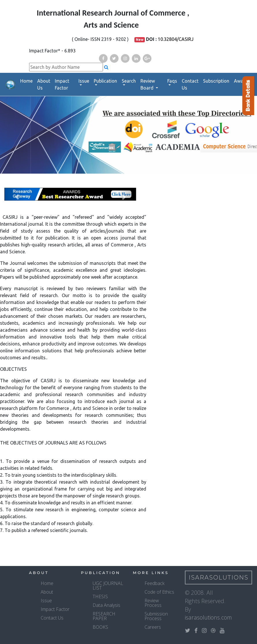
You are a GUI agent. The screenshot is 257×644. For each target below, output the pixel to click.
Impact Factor (62, 84)
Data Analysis (106, 605)
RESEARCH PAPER (104, 616)
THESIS (100, 596)
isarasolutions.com (208, 617)
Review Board (148, 84)
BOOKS (100, 627)
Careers (153, 627)
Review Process (153, 603)
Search (129, 81)
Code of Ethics (159, 592)
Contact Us (190, 84)
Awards (242, 81)
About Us (44, 84)
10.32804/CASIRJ (176, 39)
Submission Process (156, 616)
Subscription (216, 81)
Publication (105, 81)
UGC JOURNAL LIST (108, 586)
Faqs (172, 81)
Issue (84, 81)
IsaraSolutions (219, 577)
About (47, 592)
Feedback (154, 583)
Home (26, 81)
